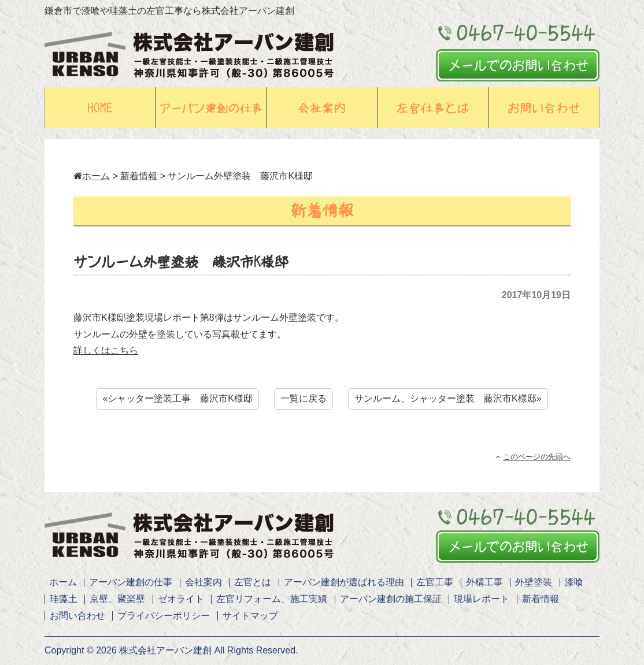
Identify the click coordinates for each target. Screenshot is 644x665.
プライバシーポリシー (164, 616)
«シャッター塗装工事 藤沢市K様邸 (177, 398)
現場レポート (482, 599)
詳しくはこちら (106, 350)
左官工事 (435, 582)
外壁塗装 (534, 582)
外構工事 (484, 582)
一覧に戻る (304, 398)
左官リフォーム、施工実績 (272, 599)
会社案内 (203, 582)
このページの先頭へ (533, 457)
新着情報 (139, 176)
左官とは (253, 582)
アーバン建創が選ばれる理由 (344, 582)
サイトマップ (250, 616)
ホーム (92, 176)
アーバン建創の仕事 (131, 582)
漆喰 (574, 582)
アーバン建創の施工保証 (391, 599)
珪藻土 (64, 599)
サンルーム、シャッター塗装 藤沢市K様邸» (448, 398)
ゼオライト (181, 599)
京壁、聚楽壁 (117, 599)
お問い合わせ (77, 616)
